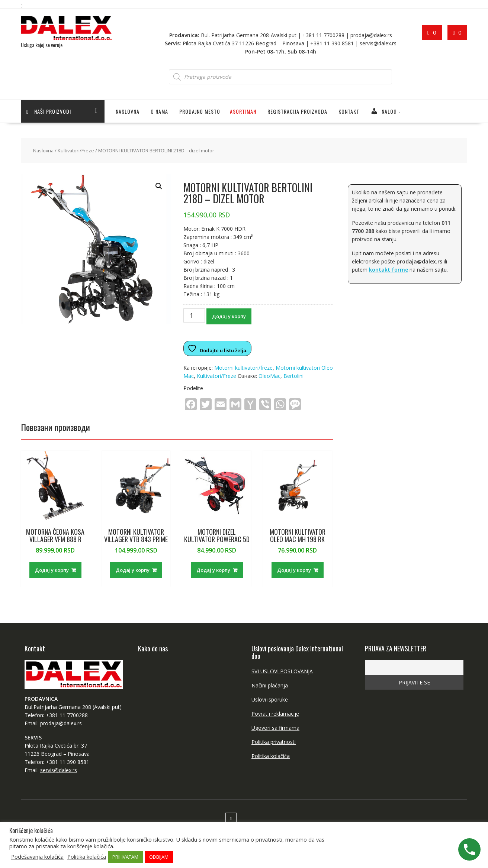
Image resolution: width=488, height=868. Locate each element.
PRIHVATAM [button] (125, 857)
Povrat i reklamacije (275, 714)
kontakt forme (389, 270)
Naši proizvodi (49, 111)
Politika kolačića (271, 756)
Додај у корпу (229, 316)
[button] (159, 186)
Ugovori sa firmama (275, 728)
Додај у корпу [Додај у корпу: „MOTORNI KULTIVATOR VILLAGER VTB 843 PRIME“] (133, 570)
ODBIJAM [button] (159, 857)
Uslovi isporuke (270, 699)
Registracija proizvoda (297, 111)
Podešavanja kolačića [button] (37, 856)
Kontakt (349, 111)
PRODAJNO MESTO (200, 111)
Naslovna (128, 111)
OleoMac (269, 376)
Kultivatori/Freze (76, 150)
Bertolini (293, 376)
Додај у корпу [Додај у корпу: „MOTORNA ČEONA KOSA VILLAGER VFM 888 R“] (52, 570)
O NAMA (159, 111)
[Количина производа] (194, 315)
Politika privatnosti (274, 742)
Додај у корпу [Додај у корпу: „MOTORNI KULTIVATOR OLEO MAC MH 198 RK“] (294, 570)
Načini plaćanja (270, 685)
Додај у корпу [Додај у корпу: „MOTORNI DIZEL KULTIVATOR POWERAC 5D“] (213, 570)
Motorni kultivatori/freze (243, 368)
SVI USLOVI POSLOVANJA (282, 671)
